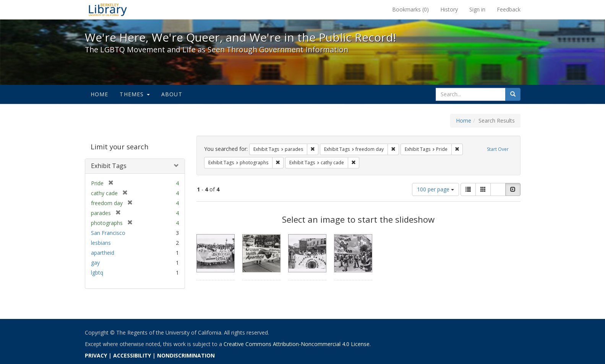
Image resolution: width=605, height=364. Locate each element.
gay (95, 263)
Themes (135, 94)
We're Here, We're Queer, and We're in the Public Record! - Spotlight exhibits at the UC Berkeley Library (108, 10)
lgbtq (97, 273)
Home (100, 94)
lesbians (101, 243)
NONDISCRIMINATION (186, 355)
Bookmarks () (410, 9)
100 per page (436, 189)
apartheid (103, 253)
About (172, 94)
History (449, 9)
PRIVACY (96, 355)
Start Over (498, 149)
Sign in (477, 9)
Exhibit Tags (109, 166)
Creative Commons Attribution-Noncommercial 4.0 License (297, 344)
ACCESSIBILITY (132, 355)
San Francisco (108, 233)
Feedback (509, 9)
